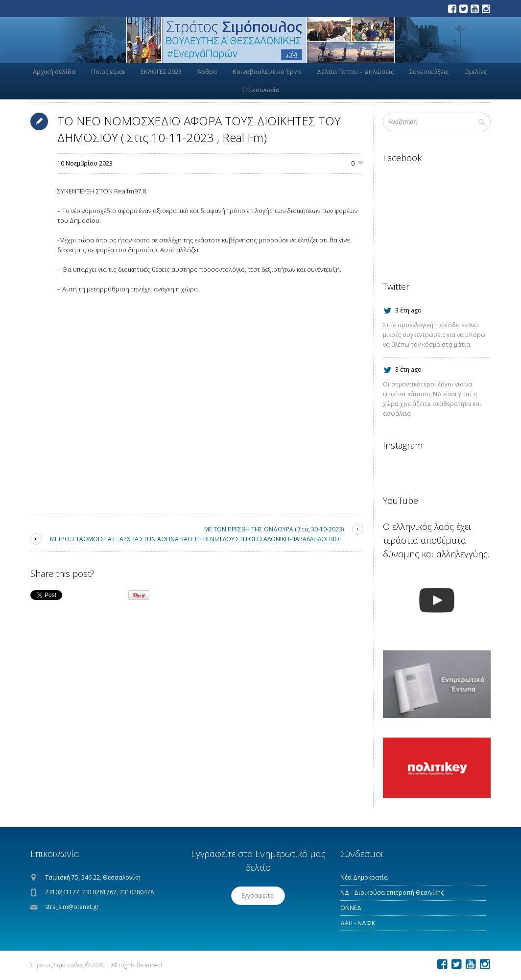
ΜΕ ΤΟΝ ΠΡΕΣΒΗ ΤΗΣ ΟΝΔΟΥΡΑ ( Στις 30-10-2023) (274, 529)
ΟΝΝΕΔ (351, 908)
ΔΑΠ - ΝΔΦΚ (358, 923)
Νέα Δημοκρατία (364, 877)
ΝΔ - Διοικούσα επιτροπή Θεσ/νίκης (392, 893)
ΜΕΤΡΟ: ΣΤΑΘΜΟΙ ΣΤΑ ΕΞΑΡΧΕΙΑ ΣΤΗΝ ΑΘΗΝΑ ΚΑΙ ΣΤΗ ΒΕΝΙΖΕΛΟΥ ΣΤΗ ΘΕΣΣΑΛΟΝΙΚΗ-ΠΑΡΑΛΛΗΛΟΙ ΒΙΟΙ (195, 539)
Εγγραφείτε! (258, 896)
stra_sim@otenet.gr (72, 907)
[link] (130, 191)
